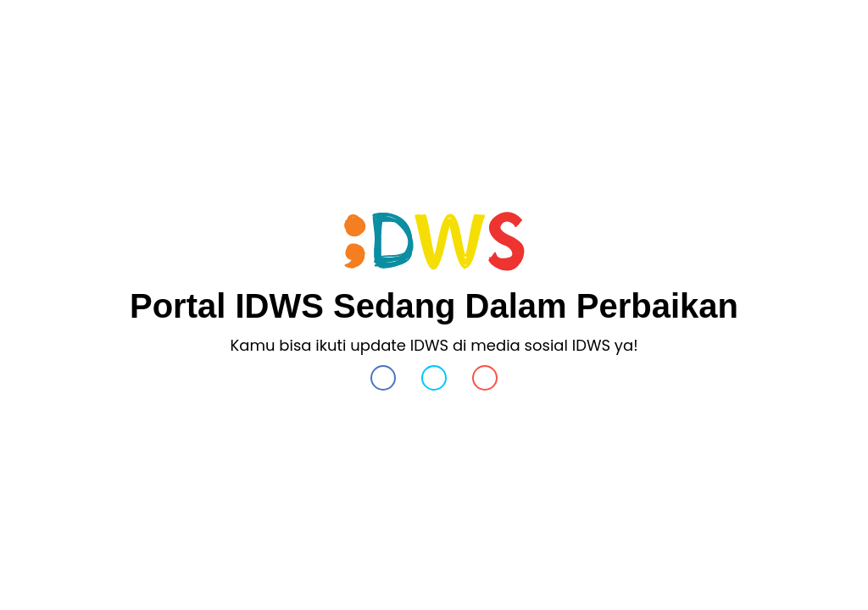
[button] (383, 382)
